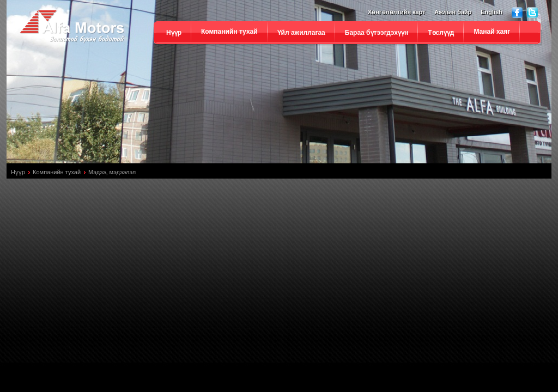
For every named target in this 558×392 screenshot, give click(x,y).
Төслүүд (441, 33)
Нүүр (174, 33)
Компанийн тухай (229, 32)
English (492, 11)
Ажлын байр (453, 11)
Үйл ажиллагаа (301, 33)
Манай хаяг (492, 32)
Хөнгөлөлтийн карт (397, 11)
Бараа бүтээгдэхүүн (377, 33)
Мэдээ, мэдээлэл (112, 172)
